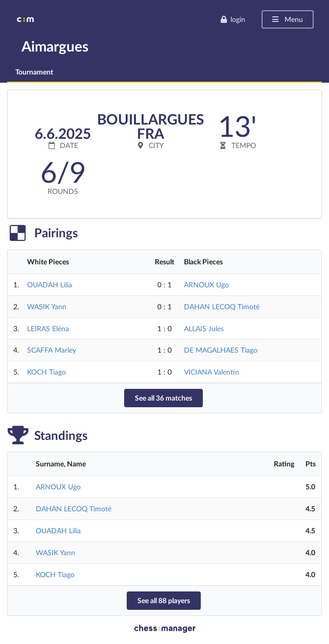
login (233, 19)
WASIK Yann (47, 306)
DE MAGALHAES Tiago (221, 350)
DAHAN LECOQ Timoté (222, 306)
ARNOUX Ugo (206, 284)
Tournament (34, 72)
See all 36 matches (163, 398)
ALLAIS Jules (204, 328)
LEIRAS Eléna (48, 328)
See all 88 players (164, 600)
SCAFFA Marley (52, 350)
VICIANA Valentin (212, 372)
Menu (287, 19)
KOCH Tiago (46, 372)
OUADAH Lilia (50, 284)
